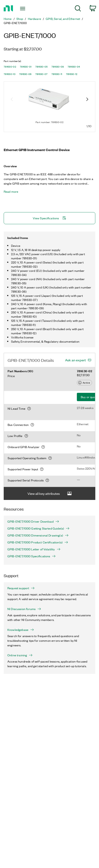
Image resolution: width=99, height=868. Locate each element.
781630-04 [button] (74, 67)
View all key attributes (50, 494)
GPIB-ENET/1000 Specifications (31, 556)
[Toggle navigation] (24, 9)
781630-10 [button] (10, 74)
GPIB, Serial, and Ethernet (63, 19)
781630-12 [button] (72, 74)
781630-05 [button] (42, 67)
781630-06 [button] (25, 74)
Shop (20, 19)
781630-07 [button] (42, 74)
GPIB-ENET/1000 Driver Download (33, 521)
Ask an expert (75, 360)
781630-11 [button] (57, 74)
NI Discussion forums (24, 609)
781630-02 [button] (10, 67)
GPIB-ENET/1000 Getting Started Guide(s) (38, 528)
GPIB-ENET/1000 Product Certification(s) (38, 542)
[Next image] (87, 100)
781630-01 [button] (26, 67)
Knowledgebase (21, 630)
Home (8, 19)
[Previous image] (12, 100)
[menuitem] (78, 9)
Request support (21, 588)
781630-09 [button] (58, 67)
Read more (11, 192)
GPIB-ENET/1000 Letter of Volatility (34, 549)
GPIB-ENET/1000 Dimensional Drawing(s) (38, 535)
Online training (20, 655)
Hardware (34, 19)
